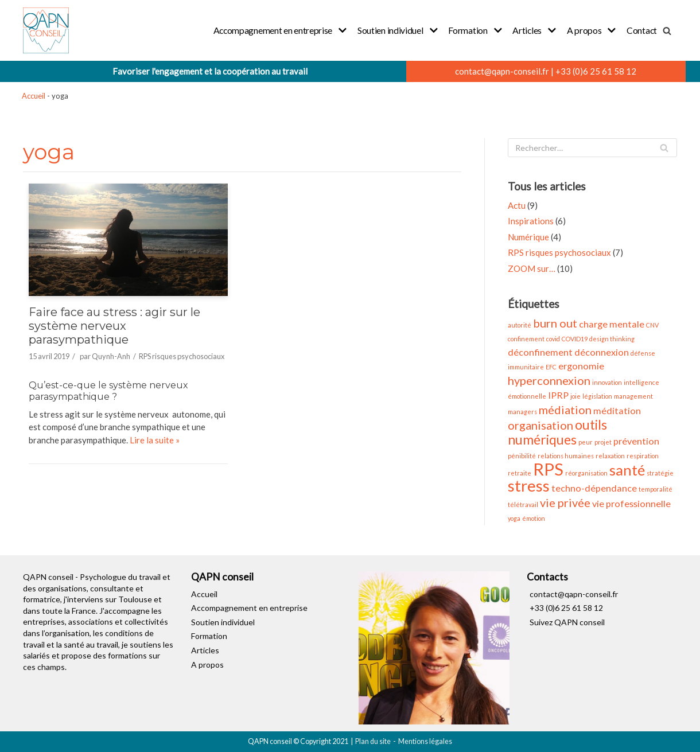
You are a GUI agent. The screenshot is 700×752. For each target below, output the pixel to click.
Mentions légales (425, 741)
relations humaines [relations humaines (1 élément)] (566, 456)
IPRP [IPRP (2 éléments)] (558, 395)
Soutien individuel (223, 622)
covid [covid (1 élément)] (553, 339)
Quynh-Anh (111, 356)
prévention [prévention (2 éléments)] (636, 441)
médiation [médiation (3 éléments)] (565, 410)
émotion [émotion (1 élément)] (534, 518)
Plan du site (373, 741)
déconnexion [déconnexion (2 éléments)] (602, 352)
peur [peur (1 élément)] (586, 442)
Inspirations (531, 221)
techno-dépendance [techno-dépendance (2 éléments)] (594, 488)
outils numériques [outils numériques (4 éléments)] (557, 432)
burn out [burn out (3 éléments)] (555, 323)
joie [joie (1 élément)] (575, 396)
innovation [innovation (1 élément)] (607, 382)
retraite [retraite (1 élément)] (520, 473)
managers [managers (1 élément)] (522, 412)
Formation (209, 636)
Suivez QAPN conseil (567, 622)
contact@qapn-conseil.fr (502, 71)
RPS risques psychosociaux (182, 356)
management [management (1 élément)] (633, 396)
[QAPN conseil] (46, 30)
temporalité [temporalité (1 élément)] (656, 489)
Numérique (528, 237)
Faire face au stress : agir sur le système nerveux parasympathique (114, 326)
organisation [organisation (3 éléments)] (540, 425)
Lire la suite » (155, 440)
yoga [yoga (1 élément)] (514, 518)
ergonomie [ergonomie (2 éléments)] (581, 366)
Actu (517, 205)
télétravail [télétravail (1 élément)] (523, 504)
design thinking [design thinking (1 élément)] (612, 339)
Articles (205, 650)
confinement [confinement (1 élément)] (526, 339)
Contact (642, 30)
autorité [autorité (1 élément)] (520, 325)
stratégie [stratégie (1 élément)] (660, 473)
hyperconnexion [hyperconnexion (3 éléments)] (549, 380)
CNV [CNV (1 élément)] (652, 325)
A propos (207, 665)
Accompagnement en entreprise (249, 608)
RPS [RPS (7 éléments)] (548, 469)
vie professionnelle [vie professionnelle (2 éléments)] (631, 503)
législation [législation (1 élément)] (597, 396)
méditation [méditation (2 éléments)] (617, 410)
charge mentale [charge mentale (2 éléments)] (612, 324)
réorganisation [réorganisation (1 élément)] (586, 473)
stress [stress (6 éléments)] (529, 486)
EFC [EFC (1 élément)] (551, 367)
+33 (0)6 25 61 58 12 (596, 71)
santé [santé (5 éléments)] (627, 470)
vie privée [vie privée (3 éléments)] (565, 502)
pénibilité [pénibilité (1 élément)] (522, 456)
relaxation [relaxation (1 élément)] (610, 456)
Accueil (34, 96)
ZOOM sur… (532, 268)
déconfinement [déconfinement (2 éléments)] (540, 352)
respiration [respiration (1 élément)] (643, 456)
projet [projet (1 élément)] (603, 442)
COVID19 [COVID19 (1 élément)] (575, 339)
